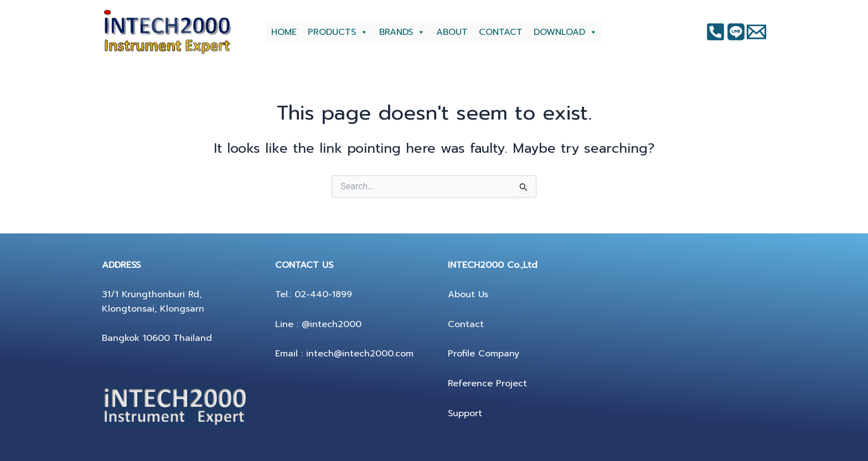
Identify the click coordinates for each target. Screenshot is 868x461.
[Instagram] (736, 32)
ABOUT (452, 32)
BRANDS (402, 32)
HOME (284, 32)
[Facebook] (715, 32)
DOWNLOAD (565, 32)
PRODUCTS (338, 32)
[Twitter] (756, 32)
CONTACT (501, 32)
